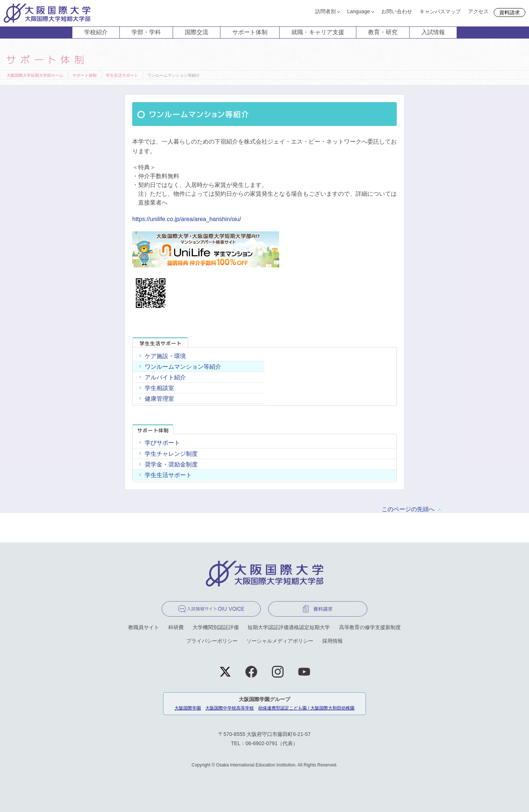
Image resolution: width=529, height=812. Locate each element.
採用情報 (332, 641)
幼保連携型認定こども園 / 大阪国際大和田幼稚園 (306, 708)
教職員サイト (144, 627)
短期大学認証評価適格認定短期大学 (289, 627)
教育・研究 (383, 32)
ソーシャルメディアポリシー (280, 641)
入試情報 (433, 32)
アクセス (478, 11)
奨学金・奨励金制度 (171, 464)
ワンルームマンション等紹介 (183, 367)
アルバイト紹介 (165, 377)
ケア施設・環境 (165, 356)
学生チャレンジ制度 (171, 454)
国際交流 (197, 32)
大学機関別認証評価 (216, 627)
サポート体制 (250, 32)
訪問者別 (325, 11)
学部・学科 (146, 32)
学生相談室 (159, 388)
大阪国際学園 (188, 708)
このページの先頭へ (408, 509)
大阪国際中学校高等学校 (230, 708)
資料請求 (510, 12)
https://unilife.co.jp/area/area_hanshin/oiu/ (187, 219)
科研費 (176, 627)
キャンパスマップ (440, 11)
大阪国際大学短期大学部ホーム (35, 75)
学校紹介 (96, 32)
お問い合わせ (397, 11)
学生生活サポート (122, 75)
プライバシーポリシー (212, 641)
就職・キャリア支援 (318, 32)
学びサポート (162, 443)
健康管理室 (159, 399)
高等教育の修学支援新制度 (370, 627)
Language (359, 11)
